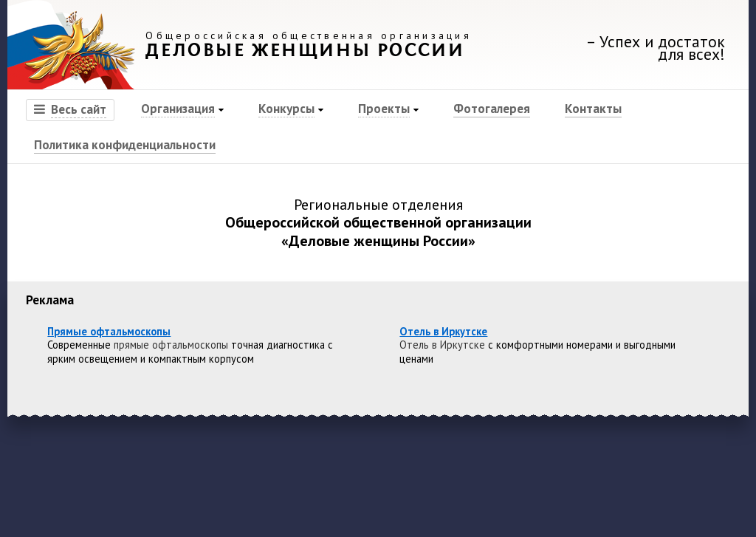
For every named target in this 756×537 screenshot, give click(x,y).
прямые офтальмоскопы (171, 345)
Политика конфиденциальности (125, 144)
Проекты (384, 108)
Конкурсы (286, 108)
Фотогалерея (492, 108)
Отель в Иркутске (442, 345)
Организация (178, 108)
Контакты (593, 108)
